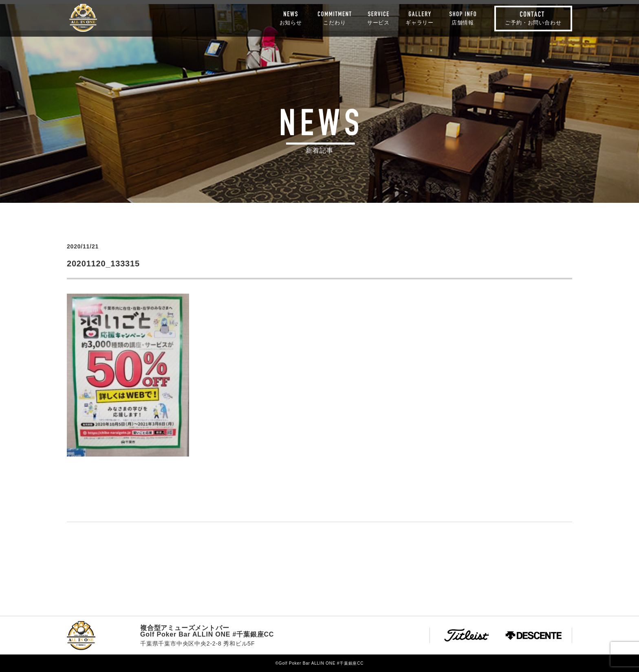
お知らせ (291, 22)
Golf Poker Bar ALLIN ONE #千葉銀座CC (83, 18)
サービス (378, 22)
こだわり (334, 22)
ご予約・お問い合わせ (533, 23)
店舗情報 (463, 22)
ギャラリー (420, 22)
